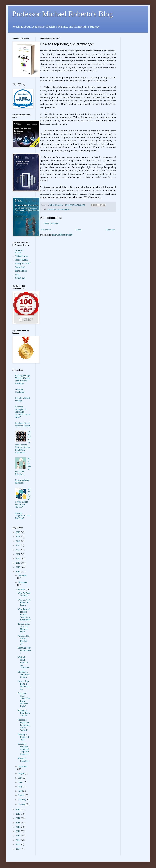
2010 (18, 836)
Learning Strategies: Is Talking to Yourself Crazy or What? (23, 412)
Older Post (111, 230)
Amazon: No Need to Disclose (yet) (23, 640)
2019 (18, 563)
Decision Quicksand (20, 391)
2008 (18, 844)
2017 (18, 572)
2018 (18, 567)
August (22, 773)
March (21, 795)
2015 (18, 814)
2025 (18, 537)
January (22, 804)
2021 (18, 554)
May (20, 787)
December (23, 575)
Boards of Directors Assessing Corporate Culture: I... (24, 749)
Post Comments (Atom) (62, 235)
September (23, 766)
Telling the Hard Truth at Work (24, 713)
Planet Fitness (21, 271)
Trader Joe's (20, 267)
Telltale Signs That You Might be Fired (24, 628)
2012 (18, 827)
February (22, 800)
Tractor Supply (22, 260)
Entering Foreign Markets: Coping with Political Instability (22, 379)
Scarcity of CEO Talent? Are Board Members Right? (24, 700)
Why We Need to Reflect (24, 594)
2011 (18, 831)
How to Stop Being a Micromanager (24, 685)
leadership (52, 209)
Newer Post (46, 230)
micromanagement (64, 209)
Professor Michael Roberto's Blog (63, 14)
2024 (18, 541)
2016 (18, 810)
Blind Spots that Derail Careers (23, 675)
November (23, 583)
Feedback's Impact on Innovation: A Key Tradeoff (24, 725)
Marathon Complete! (23, 760)
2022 (18, 550)
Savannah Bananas (19, 251)
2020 (18, 559)
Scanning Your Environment (24, 650)
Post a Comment (51, 223)
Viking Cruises (22, 256)
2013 (18, 823)
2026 (18, 532)
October (22, 589)
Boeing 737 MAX (23, 264)
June (20, 782)
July (20, 778)
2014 (18, 818)
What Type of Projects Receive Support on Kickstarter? (24, 614)
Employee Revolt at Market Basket (23, 424)
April (21, 791)
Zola (17, 275)
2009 (18, 840)
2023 (18, 545)
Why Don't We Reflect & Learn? (24, 603)
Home (78, 230)
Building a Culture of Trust (23, 737)
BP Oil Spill (20, 278)
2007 (18, 849)
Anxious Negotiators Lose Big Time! (23, 516)
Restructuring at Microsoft (22, 482)
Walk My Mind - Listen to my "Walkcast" (24, 662)
